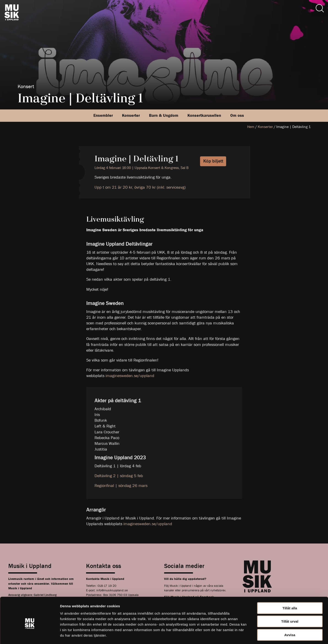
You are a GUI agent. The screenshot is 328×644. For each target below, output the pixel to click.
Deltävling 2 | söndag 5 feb (119, 476)
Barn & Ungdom (164, 115)
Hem (251, 127)
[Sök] (320, 8)
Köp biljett (213, 161)
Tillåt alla (290, 588)
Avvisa (290, 615)
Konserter (131, 115)
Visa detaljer (249, 635)
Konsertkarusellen (204, 115)
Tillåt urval (290, 602)
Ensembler (103, 115)
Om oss (237, 115)
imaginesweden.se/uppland (130, 376)
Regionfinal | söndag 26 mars (121, 486)
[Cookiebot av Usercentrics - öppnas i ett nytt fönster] (30, 635)
